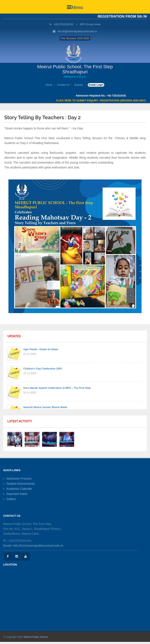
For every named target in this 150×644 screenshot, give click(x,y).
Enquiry (79, 85)
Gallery (11, 499)
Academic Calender (19, 489)
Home (49, 85)
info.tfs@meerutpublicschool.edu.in (77, 31)
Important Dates (17, 494)
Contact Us (63, 85)
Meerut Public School (36, 637)
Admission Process (19, 479)
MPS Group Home (90, 24)
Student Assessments (21, 484)
